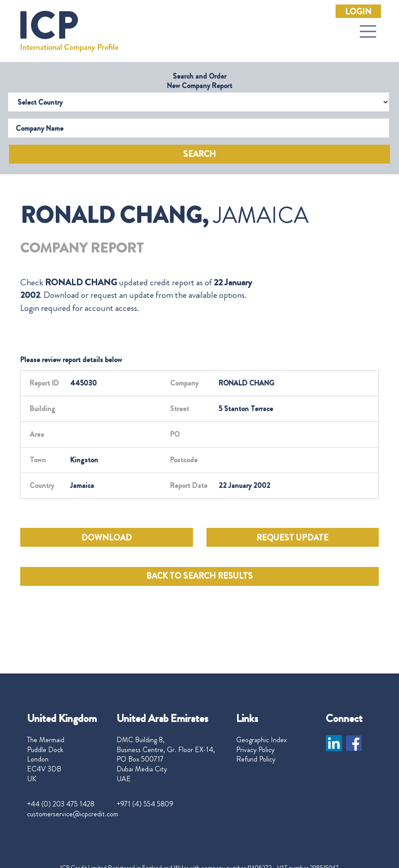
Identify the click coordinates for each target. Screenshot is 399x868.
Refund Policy (256, 759)
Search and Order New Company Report (199, 81)
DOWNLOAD (107, 538)
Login (358, 12)
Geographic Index (262, 740)
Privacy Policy (255, 750)
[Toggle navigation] (368, 31)
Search (199, 154)
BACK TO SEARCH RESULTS (199, 576)
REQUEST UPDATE (292, 538)
